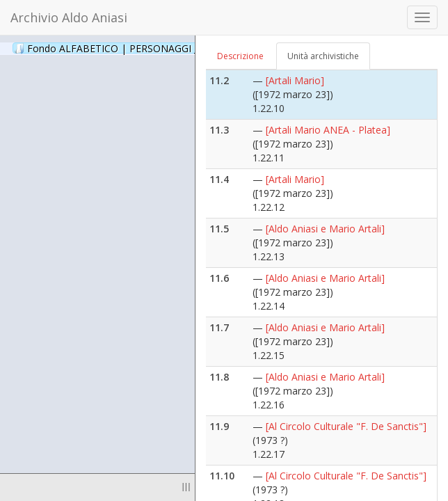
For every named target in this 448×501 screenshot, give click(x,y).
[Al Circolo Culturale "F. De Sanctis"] (346, 426)
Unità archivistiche (323, 56)
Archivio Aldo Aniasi (69, 17)
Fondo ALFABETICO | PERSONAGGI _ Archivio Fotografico (169, 48)
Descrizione (240, 56)
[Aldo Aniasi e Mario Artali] (325, 229)
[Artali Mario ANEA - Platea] (328, 130)
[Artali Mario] (295, 80)
